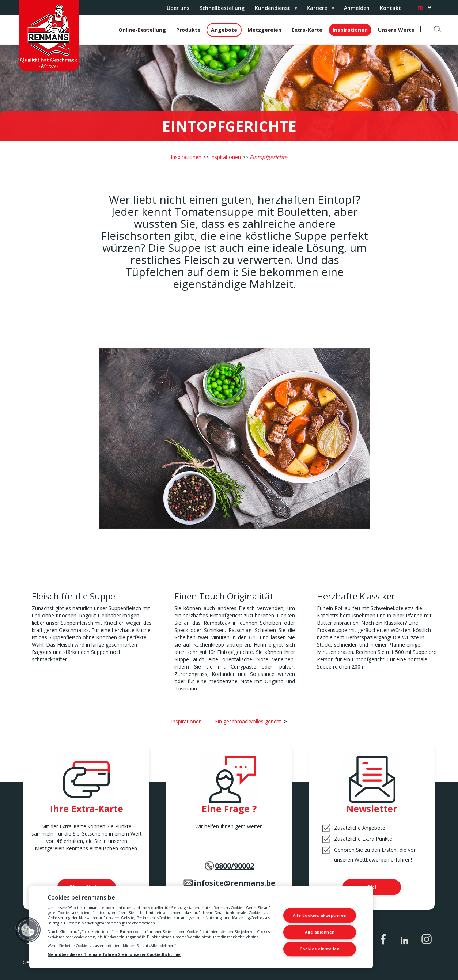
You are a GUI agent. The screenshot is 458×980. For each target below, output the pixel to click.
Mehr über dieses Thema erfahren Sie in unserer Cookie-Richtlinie (114, 954)
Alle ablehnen (320, 932)
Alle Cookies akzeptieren (320, 915)
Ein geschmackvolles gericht (248, 721)
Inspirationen (350, 30)
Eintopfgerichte (268, 157)
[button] (28, 930)
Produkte (188, 30)
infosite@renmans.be (234, 883)
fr (420, 8)
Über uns (178, 8)
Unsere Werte (396, 30)
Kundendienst (274, 10)
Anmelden (357, 8)
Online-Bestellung (142, 30)
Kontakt (390, 8)
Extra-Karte (307, 30)
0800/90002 (234, 866)
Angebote (224, 30)
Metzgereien (264, 30)
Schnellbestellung (222, 8)
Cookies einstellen (320, 949)
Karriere (318, 10)
